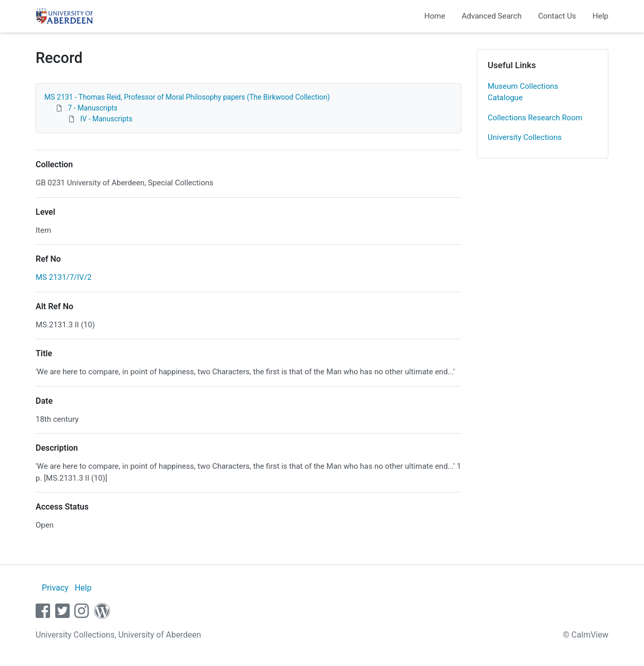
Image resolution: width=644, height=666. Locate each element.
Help (600, 16)
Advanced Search (492, 16)
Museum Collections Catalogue (523, 92)
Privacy (55, 588)
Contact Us (557, 16)
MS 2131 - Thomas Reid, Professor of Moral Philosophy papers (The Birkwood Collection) (187, 97)
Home (434, 16)
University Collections (525, 137)
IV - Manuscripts (106, 119)
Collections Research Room (535, 118)
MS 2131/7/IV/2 (64, 277)
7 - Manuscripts (92, 108)
